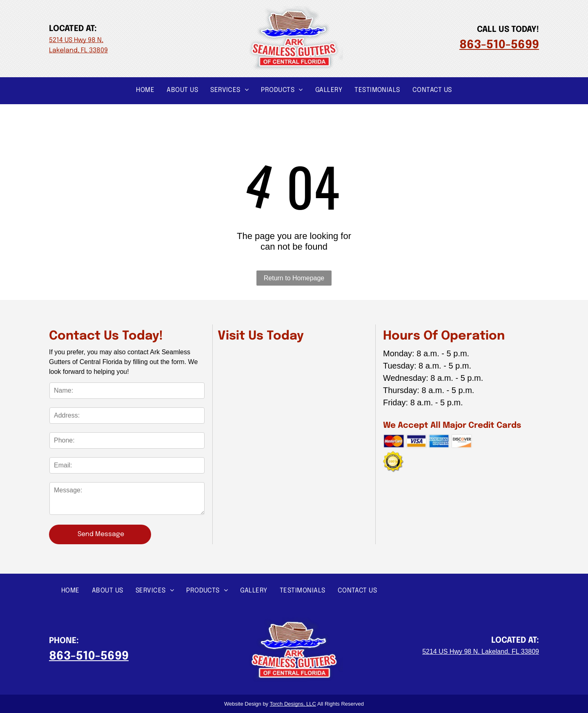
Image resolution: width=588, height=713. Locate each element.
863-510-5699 (499, 45)
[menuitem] (145, 90)
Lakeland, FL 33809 (78, 50)
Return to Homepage (294, 278)
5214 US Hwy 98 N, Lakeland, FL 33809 (481, 652)
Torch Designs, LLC (293, 704)
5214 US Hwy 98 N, (76, 40)
